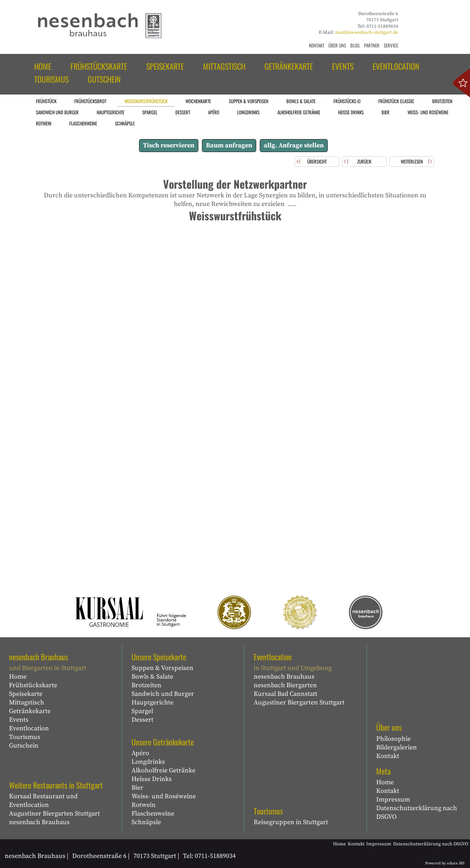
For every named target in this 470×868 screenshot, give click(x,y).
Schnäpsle (146, 822)
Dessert (142, 720)
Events (19, 720)
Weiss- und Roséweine (164, 796)
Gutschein (24, 746)
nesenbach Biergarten (285, 685)
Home (18, 677)
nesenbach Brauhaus (39, 822)
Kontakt (388, 756)
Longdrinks (148, 762)
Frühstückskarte (33, 685)
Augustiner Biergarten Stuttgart (54, 814)
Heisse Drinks (152, 779)
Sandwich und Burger (163, 694)
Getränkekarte (30, 711)
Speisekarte (26, 694)
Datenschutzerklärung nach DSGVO (417, 812)
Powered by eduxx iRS (445, 863)
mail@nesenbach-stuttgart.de (367, 32)
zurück (364, 161)
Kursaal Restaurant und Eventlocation (43, 801)
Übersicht (317, 161)
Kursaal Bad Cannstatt (285, 694)
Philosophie (393, 739)
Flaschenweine (153, 814)
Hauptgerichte (153, 702)
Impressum (393, 800)
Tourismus (25, 737)
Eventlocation (29, 728)
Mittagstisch (27, 702)
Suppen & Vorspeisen (162, 668)
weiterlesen (412, 161)
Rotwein (144, 805)
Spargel (142, 711)
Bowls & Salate (152, 677)
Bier (137, 788)
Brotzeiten (146, 685)
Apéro (140, 753)
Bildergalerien (397, 747)
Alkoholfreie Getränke (163, 770)
